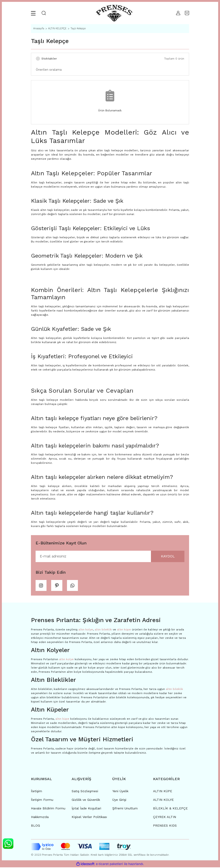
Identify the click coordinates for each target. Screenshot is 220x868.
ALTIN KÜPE (163, 792)
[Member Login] (178, 13)
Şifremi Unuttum (125, 809)
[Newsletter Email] (110, 557)
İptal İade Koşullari (86, 809)
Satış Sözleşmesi (85, 792)
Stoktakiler (49, 59)
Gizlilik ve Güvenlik (86, 801)
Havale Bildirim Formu (48, 809)
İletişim (37, 792)
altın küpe (124, 630)
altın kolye (86, 630)
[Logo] (114, 13)
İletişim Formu (42, 801)
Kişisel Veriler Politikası (89, 818)
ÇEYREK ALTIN (165, 818)
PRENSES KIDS (165, 826)
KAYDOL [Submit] (167, 556)
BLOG (35, 826)
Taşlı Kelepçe (78, 28)
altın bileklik (103, 630)
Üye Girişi (119, 801)
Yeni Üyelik (120, 792)
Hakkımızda (40, 818)
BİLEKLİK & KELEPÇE (170, 809)
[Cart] (187, 13)
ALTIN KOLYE (163, 801)
